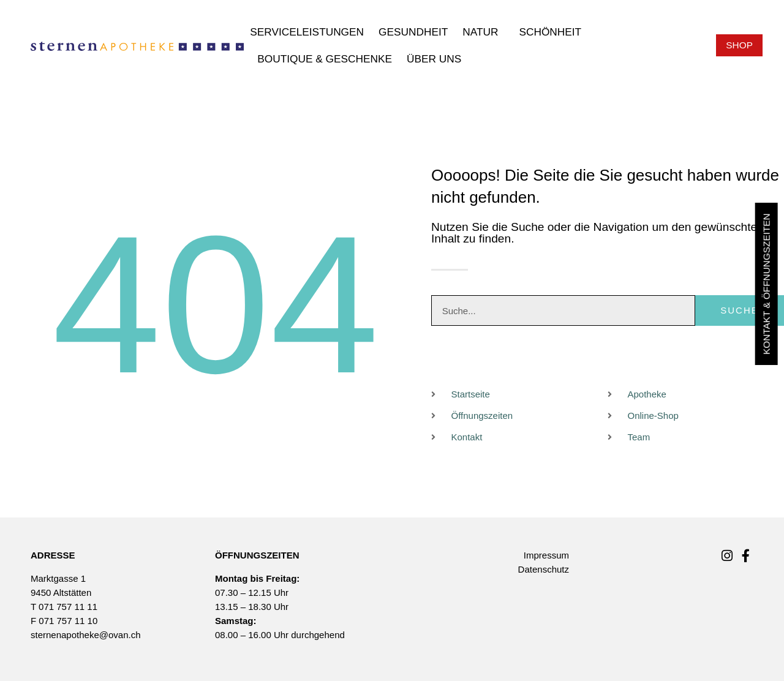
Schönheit (553, 32)
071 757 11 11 (68, 607)
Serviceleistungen (307, 32)
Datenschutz (544, 569)
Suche (740, 311)
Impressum (546, 555)
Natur (483, 32)
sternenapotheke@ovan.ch (86, 635)
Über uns (437, 59)
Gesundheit (413, 32)
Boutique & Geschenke (325, 59)
